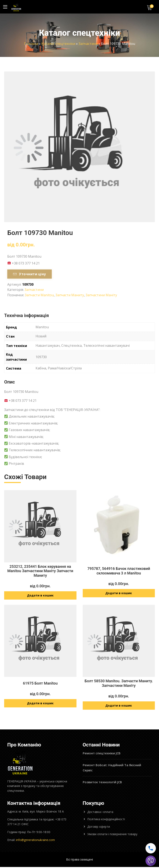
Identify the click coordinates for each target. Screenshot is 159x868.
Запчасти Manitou (39, 295)
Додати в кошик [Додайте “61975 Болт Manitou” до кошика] (40, 704)
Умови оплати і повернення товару (112, 835)
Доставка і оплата (100, 813)
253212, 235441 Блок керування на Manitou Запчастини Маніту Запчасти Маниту (40, 571)
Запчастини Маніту (101, 295)
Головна (31, 44)
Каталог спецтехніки (58, 44)
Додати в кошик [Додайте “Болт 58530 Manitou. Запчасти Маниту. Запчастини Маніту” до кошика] (119, 706)
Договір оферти (99, 828)
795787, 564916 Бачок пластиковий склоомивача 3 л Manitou (119, 571)
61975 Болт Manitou (40, 684)
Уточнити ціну (30, 274)
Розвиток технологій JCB (102, 783)
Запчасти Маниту (70, 295)
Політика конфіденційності (106, 820)
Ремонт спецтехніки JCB (102, 754)
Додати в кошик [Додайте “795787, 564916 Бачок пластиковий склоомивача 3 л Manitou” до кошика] (119, 593)
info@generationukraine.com (35, 841)
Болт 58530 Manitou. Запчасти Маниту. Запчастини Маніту (119, 684)
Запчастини (88, 44)
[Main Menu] (5, 7)
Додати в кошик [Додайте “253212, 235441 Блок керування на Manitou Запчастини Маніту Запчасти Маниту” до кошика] (40, 596)
